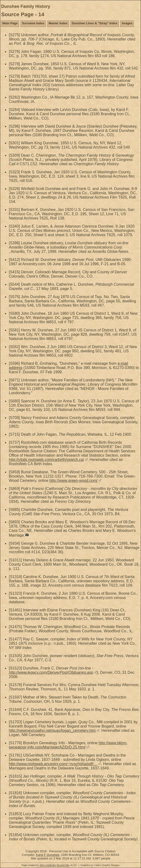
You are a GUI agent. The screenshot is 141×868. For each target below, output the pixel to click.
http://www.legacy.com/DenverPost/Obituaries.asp (51, 672)
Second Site (63, 865)
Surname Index (33, 23)
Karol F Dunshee (48, 855)
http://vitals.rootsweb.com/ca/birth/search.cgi (46, 460)
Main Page (10, 23)
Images (127, 23)
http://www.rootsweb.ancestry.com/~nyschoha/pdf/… (53, 764)
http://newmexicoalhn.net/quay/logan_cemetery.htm (52, 731)
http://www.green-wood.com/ (73, 481)
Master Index (58, 23)
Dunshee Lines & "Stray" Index (95, 23)
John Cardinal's (48, 865)
